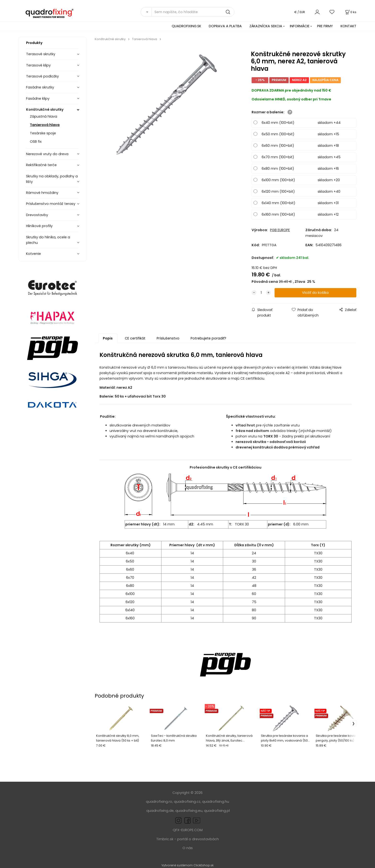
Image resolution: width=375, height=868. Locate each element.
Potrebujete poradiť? (208, 338)
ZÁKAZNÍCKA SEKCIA (266, 26)
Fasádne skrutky (40, 87)
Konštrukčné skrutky (45, 109)
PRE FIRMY (325, 26)
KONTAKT (348, 26)
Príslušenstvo (168, 338)
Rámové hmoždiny (42, 193)
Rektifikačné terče (41, 165)
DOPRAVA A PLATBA (225, 26)
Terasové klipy (38, 65)
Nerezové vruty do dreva (47, 154)
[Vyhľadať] (146, 12)
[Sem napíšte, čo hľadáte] (193, 12)
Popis (108, 338)
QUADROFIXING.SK (186, 26)
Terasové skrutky (41, 54)
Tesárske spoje (43, 133)
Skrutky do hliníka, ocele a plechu (48, 240)
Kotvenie (33, 254)
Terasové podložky (42, 76)
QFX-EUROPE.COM (188, 830)
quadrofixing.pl (217, 811)
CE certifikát (135, 338)
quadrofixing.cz (187, 802)
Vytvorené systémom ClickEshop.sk (187, 865)
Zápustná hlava (44, 116)
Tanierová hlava (45, 125)
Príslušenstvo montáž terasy (51, 204)
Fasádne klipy (38, 98)
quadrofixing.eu (189, 811)
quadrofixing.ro (159, 802)
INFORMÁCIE (300, 26)
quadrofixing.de (160, 811)
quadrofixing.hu (216, 802)
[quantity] (261, 293)
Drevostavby (37, 215)
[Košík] (350, 12)
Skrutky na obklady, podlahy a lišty (52, 179)
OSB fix (36, 142)
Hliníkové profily (39, 226)
